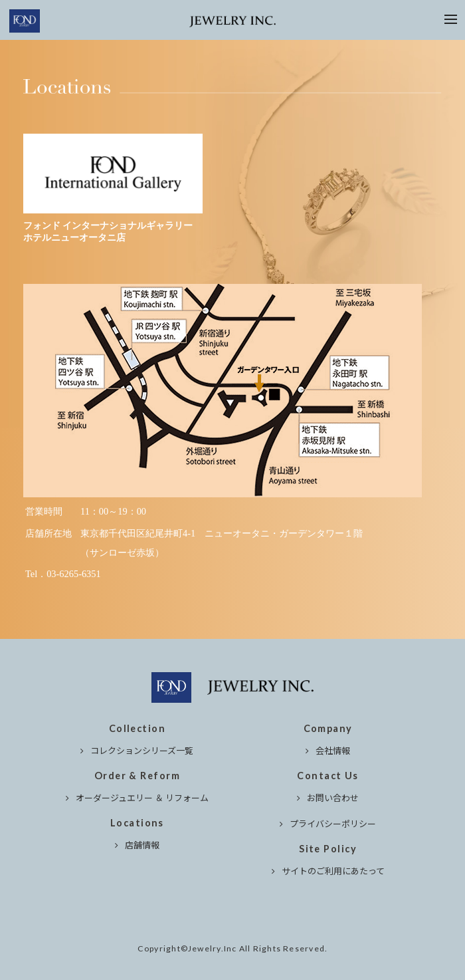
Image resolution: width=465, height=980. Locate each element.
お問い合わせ (333, 797)
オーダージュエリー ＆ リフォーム (142, 797)
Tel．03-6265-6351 (63, 574)
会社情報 (333, 750)
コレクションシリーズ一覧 (142, 750)
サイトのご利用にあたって (333, 871)
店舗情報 (142, 845)
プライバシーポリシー (333, 823)
